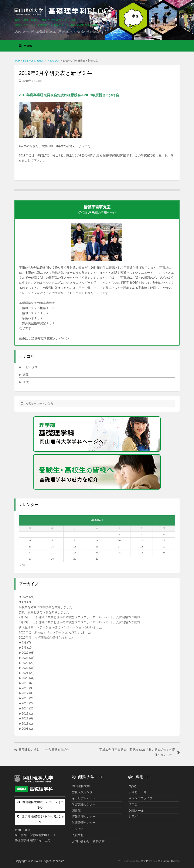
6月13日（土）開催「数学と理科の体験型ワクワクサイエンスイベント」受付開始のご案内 (79, 622)
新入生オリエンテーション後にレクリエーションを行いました (60, 627)
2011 (27, 723)
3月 (26, 642)
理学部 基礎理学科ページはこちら (43, 819)
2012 (27, 718)
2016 (28, 698)
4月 (26, 602)
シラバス (135, 816)
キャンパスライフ (140, 798)
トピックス (28, 367)
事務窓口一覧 (137, 792)
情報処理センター (84, 816)
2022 (28, 668)
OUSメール (136, 811)
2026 (28, 597)
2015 (28, 703)
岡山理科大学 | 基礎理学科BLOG (62, 11)
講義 (24, 375)
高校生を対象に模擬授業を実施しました (45, 607)
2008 (27, 729)
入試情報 (78, 835)
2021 (28, 673)
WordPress (147, 861)
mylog (132, 786)
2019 (28, 683)
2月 (27, 647)
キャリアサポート (84, 798)
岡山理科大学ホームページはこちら (43, 805)
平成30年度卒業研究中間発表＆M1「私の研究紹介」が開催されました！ (137, 752)
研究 (24, 382)
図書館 (76, 811)
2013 (27, 713)
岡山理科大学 (81, 786)
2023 (28, 663)
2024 (28, 658)
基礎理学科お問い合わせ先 (32, 840)
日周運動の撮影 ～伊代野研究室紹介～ (45, 750)
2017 (28, 693)
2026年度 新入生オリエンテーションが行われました (55, 632)
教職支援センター (84, 792)
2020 (28, 678)
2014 (28, 708)
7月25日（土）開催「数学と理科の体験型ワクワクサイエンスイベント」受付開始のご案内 (79, 617)
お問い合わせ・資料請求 (88, 841)
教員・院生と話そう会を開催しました (44, 612)
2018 (28, 688)
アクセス (78, 829)
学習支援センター (84, 804)
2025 (28, 653)
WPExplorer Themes (169, 861)
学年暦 (133, 804)
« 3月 (23, 565)
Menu (25, 46)
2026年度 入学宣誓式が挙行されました (46, 637)
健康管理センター (84, 823)
